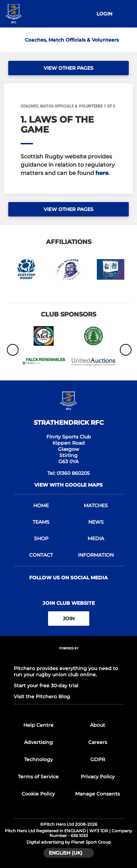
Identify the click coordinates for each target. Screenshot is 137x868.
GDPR (98, 759)
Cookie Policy (38, 794)
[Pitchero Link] (69, 658)
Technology (38, 759)
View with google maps (68, 485)
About (98, 725)
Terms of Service (38, 777)
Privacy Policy (98, 777)
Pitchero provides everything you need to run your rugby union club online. (66, 671)
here (102, 173)
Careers (98, 742)
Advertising (38, 742)
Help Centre (38, 725)
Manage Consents (98, 794)
